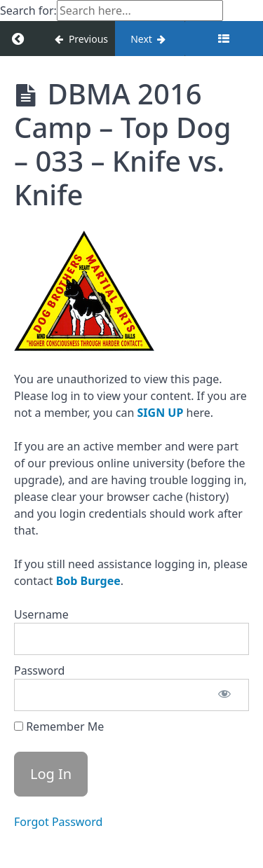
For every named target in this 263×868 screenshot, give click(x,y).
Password (39, 670)
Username (41, 614)
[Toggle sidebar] (224, 39)
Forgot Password (58, 822)
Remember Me (59, 726)
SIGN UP (161, 413)
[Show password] (224, 695)
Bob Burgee (88, 581)
